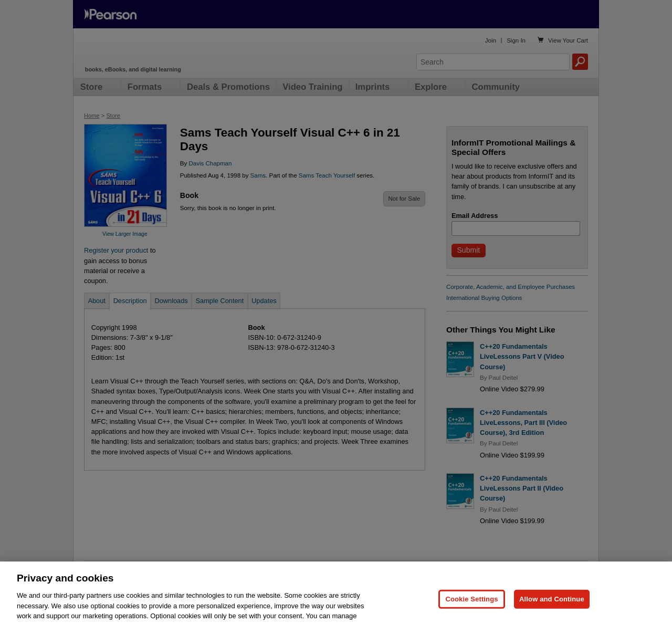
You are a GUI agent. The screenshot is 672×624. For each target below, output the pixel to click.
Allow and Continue (552, 610)
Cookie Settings (471, 610)
